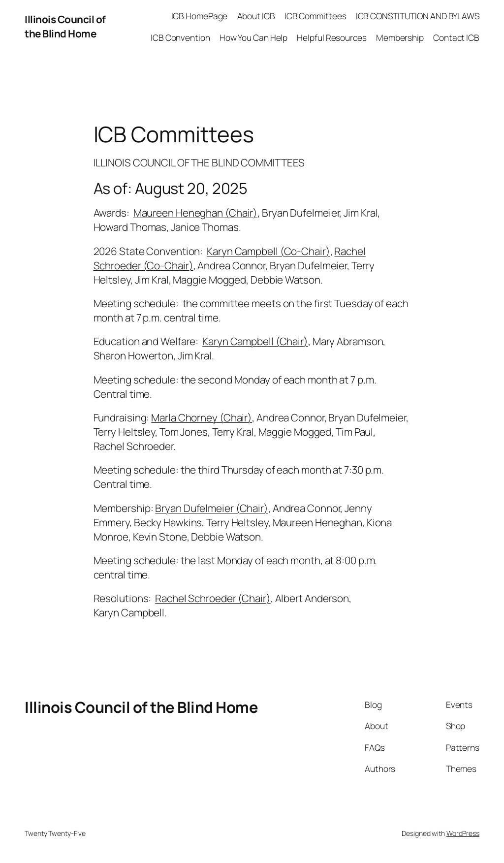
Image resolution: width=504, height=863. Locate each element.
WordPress (463, 833)
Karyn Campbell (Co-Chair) (268, 251)
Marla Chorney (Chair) (202, 417)
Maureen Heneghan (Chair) (196, 213)
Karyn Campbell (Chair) (255, 341)
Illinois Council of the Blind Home (65, 26)
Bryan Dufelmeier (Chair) (212, 508)
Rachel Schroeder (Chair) (213, 598)
